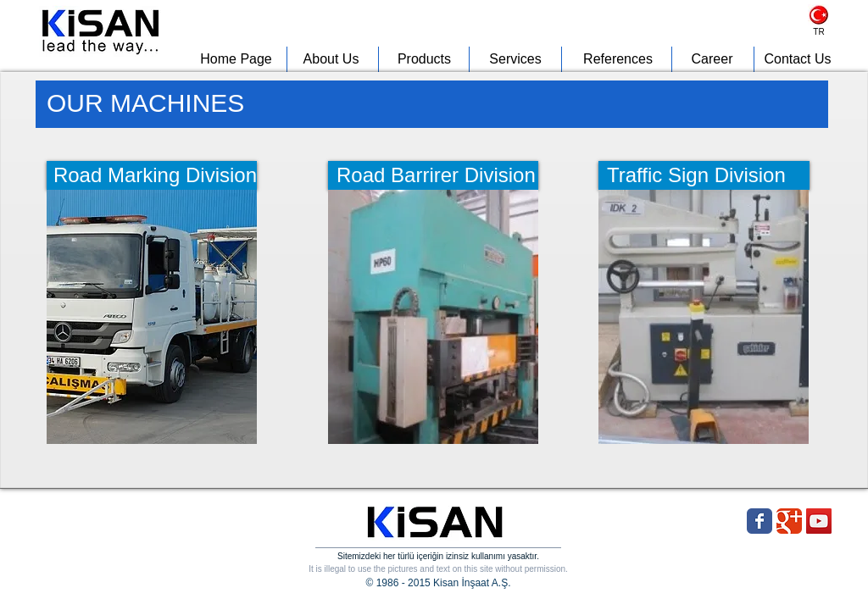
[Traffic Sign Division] (704, 175)
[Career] (712, 60)
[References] (618, 60)
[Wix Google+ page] (789, 521)
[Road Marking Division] (152, 175)
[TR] (819, 32)
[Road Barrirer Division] (433, 175)
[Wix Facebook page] (759, 521)
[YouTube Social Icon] (819, 521)
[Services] (515, 60)
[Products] (424, 60)
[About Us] (331, 59)
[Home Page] (236, 59)
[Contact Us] (798, 60)
